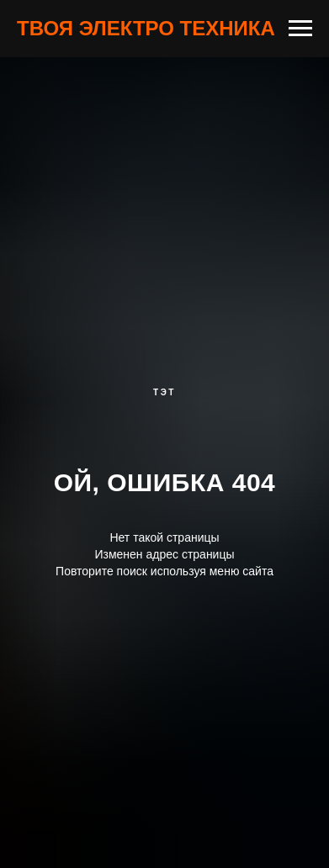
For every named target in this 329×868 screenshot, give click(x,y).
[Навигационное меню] (300, 29)
